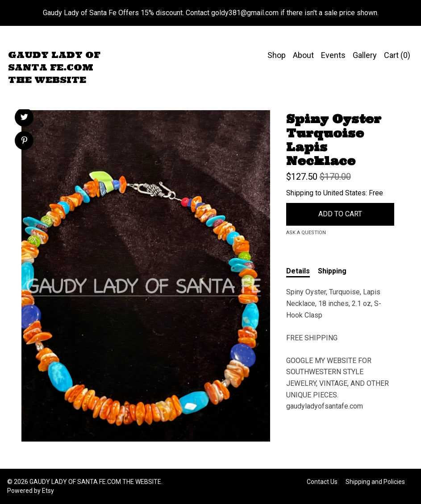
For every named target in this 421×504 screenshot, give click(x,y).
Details (298, 271)
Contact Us (322, 482)
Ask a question (306, 233)
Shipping (332, 271)
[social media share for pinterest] (24, 141)
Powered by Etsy (31, 491)
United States (344, 193)
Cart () (397, 55)
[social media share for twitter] (24, 118)
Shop (277, 55)
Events (333, 55)
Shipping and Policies (375, 482)
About (303, 55)
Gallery (365, 55)
